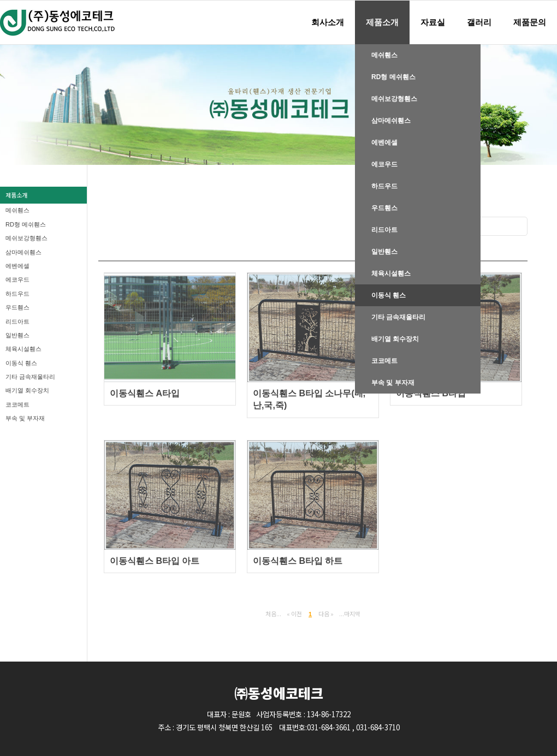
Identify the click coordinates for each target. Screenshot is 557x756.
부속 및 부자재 (393, 383)
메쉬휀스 (384, 55)
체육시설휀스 (391, 273)
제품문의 (530, 22)
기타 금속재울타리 (398, 317)
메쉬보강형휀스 (394, 99)
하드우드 (384, 186)
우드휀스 (384, 208)
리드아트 (384, 230)
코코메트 (384, 361)
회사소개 (328, 22)
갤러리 (479, 22)
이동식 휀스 (389, 295)
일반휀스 (384, 252)
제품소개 (382, 22)
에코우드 (384, 164)
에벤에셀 (384, 142)
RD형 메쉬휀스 (393, 77)
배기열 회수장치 (395, 339)
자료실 (433, 22)
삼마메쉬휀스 (391, 121)
